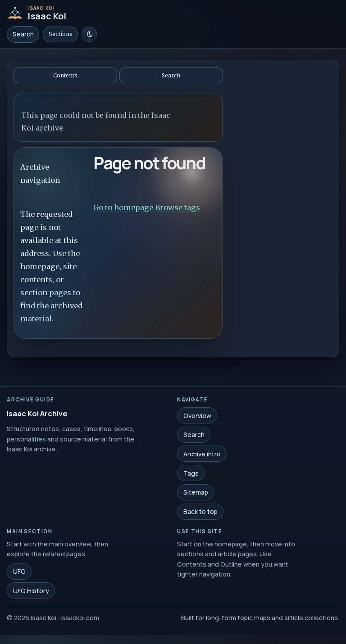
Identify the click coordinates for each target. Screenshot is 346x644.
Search (23, 34)
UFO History (31, 592)
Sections (61, 34)
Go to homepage (123, 207)
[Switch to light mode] (89, 34)
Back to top (200, 512)
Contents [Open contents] (65, 75)
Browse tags (178, 207)
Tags (191, 474)
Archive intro (202, 455)
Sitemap (196, 493)
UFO (19, 573)
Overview (197, 417)
